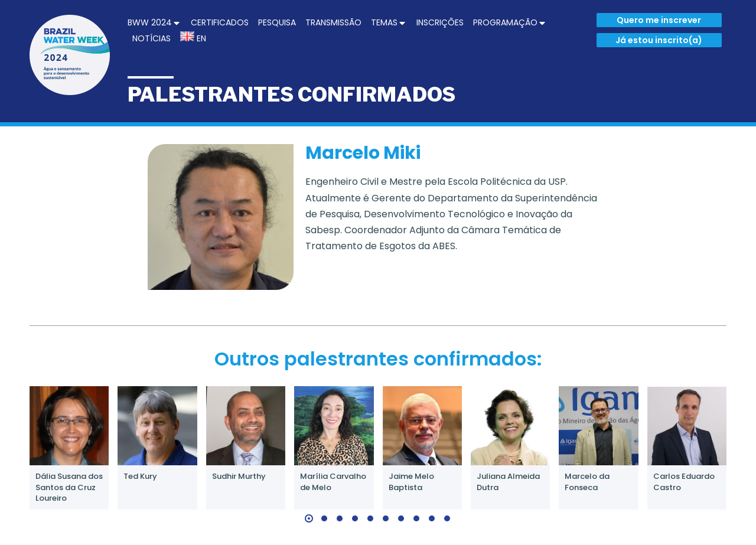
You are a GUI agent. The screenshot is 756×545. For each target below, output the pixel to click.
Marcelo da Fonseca (587, 482)
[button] (309, 518)
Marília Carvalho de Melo (333, 482)
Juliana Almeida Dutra (508, 482)
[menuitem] (154, 23)
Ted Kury (140, 476)
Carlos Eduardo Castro (684, 482)
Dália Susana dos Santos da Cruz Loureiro (69, 487)
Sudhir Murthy (239, 476)
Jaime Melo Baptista (411, 482)
